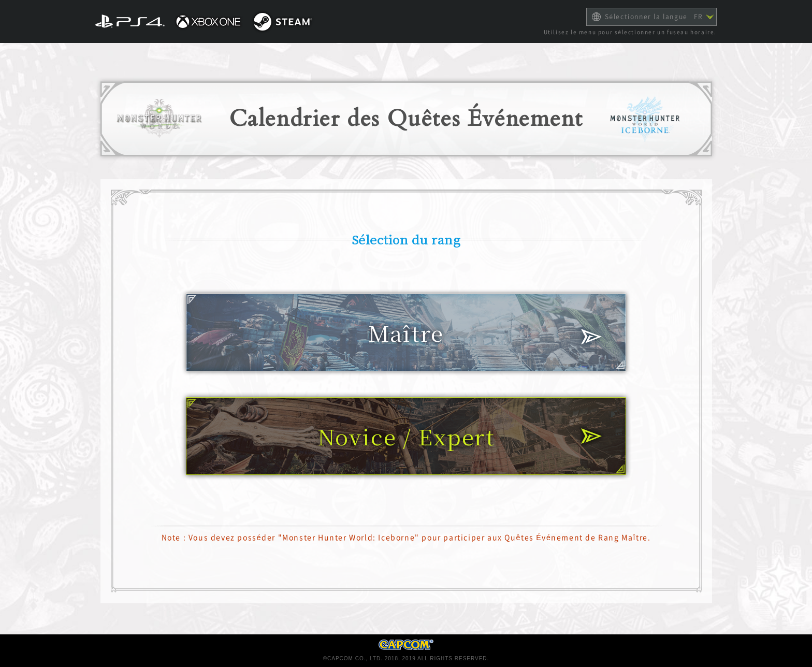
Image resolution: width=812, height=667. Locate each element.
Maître (406, 332)
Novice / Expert (406, 436)
